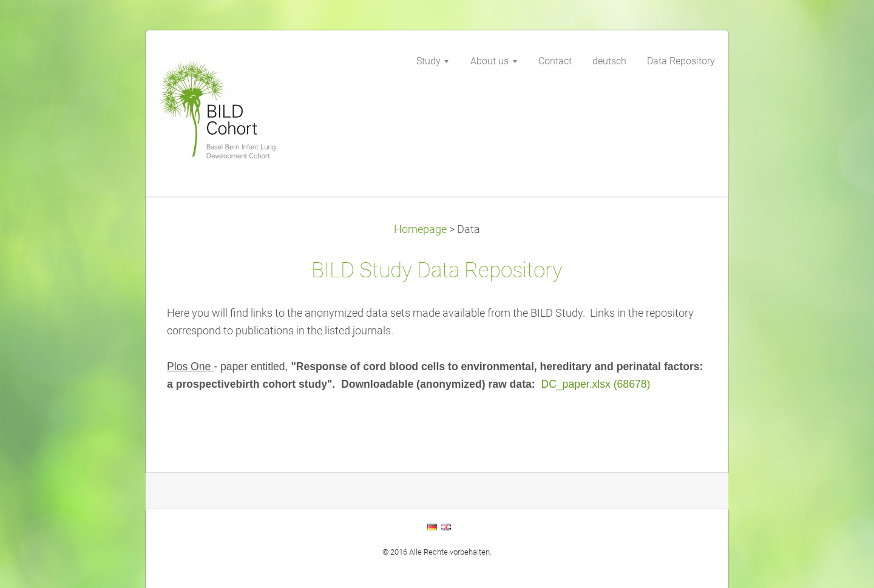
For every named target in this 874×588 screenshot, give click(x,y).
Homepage (420, 229)
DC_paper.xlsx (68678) (595, 384)
